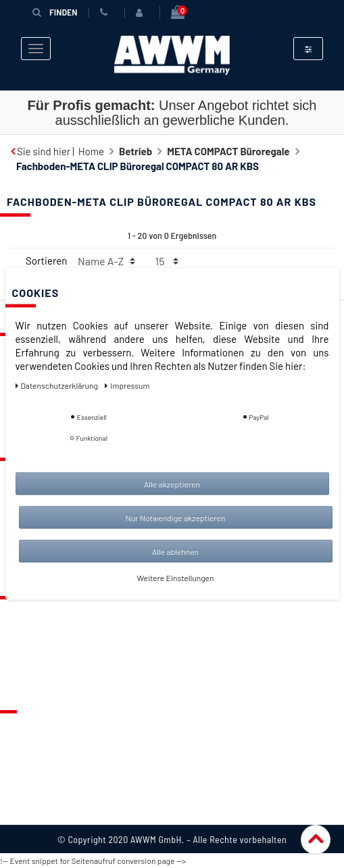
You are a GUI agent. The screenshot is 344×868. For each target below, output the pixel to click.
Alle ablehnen (175, 551)
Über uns (30, 730)
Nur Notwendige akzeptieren (176, 518)
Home (91, 151)
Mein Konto (35, 674)
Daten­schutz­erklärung (58, 385)
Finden (55, 12)
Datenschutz (38, 749)
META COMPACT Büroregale (228, 151)
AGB (19, 769)
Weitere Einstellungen (176, 578)
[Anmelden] (142, 13)
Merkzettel (34, 635)
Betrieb (136, 151)
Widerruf (30, 788)
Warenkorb (34, 655)
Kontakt (28, 616)
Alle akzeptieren (172, 484)
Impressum (35, 808)
